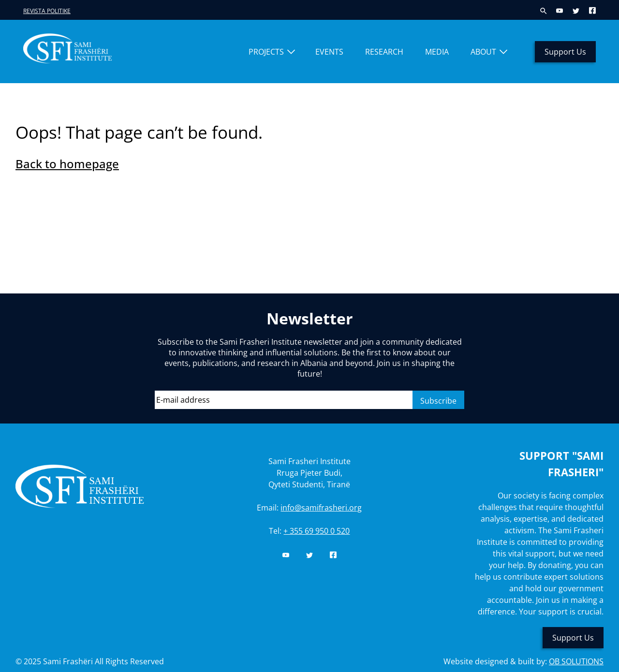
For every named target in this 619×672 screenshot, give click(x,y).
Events (329, 52)
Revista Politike (47, 11)
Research (384, 52)
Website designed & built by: (523, 661)
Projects (266, 52)
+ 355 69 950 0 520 (317, 531)
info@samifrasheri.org (321, 508)
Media (437, 52)
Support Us (565, 52)
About (483, 52)
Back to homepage (67, 164)
